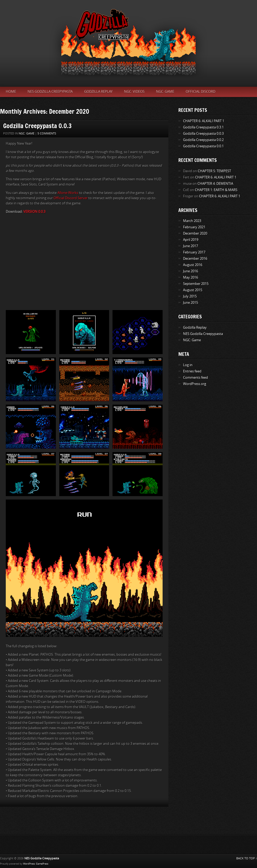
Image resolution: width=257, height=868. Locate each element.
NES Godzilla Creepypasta (50, 92)
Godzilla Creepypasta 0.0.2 (203, 140)
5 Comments (47, 134)
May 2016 (191, 277)
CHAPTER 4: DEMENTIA (215, 184)
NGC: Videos (134, 92)
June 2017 (191, 246)
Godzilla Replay (98, 92)
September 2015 (196, 284)
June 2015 (191, 303)
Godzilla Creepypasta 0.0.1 (203, 146)
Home (11, 92)
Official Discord (200, 92)
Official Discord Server (71, 198)
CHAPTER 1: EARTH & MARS (216, 190)
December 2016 (195, 259)
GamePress (42, 864)
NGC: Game (165, 92)
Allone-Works (68, 193)
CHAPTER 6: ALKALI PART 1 (204, 121)
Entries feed (192, 371)
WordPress (29, 864)
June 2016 (191, 271)
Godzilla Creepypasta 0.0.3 (37, 126)
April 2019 (191, 240)
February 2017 (194, 252)
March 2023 (192, 221)
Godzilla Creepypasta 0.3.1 (203, 127)
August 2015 (193, 290)
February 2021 (194, 227)
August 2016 (193, 265)
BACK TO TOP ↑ (247, 858)
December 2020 (195, 233)
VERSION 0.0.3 (34, 212)
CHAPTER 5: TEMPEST (214, 171)
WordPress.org (195, 384)
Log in (188, 365)
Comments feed (196, 378)
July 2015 (190, 296)
